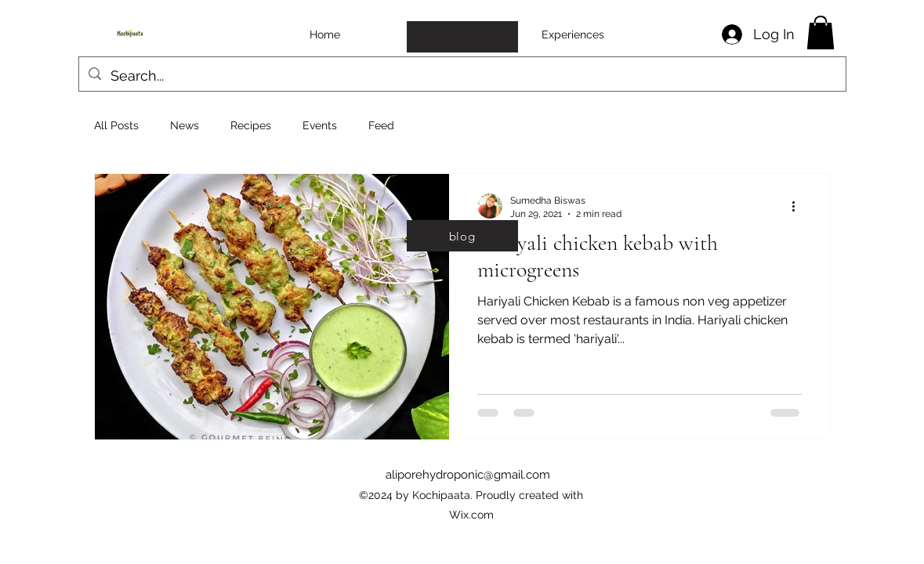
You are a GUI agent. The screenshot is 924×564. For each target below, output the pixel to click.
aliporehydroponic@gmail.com (468, 475)
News (185, 125)
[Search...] (462, 76)
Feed (381, 125)
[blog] (462, 236)
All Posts (116, 125)
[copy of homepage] (462, 37)
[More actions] (799, 206)
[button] (821, 33)
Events (320, 125)
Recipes (251, 125)
